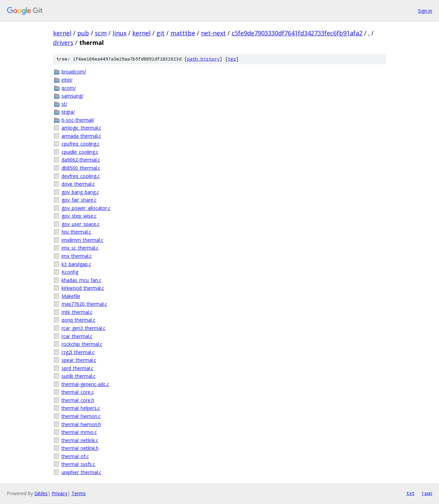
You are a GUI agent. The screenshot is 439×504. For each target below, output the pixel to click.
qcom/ (69, 88)
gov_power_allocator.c (86, 208)
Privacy (60, 493)
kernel (62, 33)
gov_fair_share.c (79, 200)
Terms (79, 493)
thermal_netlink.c (80, 440)
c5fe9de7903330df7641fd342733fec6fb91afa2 (297, 33)
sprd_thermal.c (78, 368)
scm (101, 33)
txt (410, 493)
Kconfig (70, 272)
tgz (232, 59)
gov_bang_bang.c (80, 192)
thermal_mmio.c (79, 432)
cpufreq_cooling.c (81, 144)
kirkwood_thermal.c (83, 288)
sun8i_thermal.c (79, 376)
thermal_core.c (78, 392)
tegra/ (68, 112)
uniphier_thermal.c (81, 472)
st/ (64, 104)
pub (83, 33)
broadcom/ (74, 72)
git (161, 33)
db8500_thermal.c (81, 168)
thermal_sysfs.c (78, 464)
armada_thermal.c (81, 136)
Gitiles (41, 493)
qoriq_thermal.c (78, 320)
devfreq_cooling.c (81, 176)
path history (203, 59)
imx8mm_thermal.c (82, 240)
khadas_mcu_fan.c (81, 280)
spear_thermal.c (79, 360)
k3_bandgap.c (76, 264)
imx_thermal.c (77, 256)
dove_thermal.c (78, 184)
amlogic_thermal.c (81, 128)
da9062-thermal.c (81, 160)
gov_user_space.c (81, 224)
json (427, 493)
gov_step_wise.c (79, 216)
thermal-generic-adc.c (85, 384)
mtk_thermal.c (77, 312)
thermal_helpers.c (81, 408)
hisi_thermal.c (76, 232)
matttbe (183, 33)
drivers (63, 43)
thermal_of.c (75, 456)
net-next (213, 33)
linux (120, 33)
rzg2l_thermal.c (78, 352)
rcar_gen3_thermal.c (83, 328)
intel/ (67, 80)
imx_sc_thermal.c (80, 248)
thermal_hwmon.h (81, 424)
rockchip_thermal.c (82, 344)
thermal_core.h (78, 400)
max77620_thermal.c (84, 304)
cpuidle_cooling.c (80, 152)
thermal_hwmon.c (81, 416)
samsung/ (72, 96)
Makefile (71, 296)
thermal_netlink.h (80, 448)
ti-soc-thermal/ (78, 120)
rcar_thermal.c (77, 336)
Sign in (425, 11)
